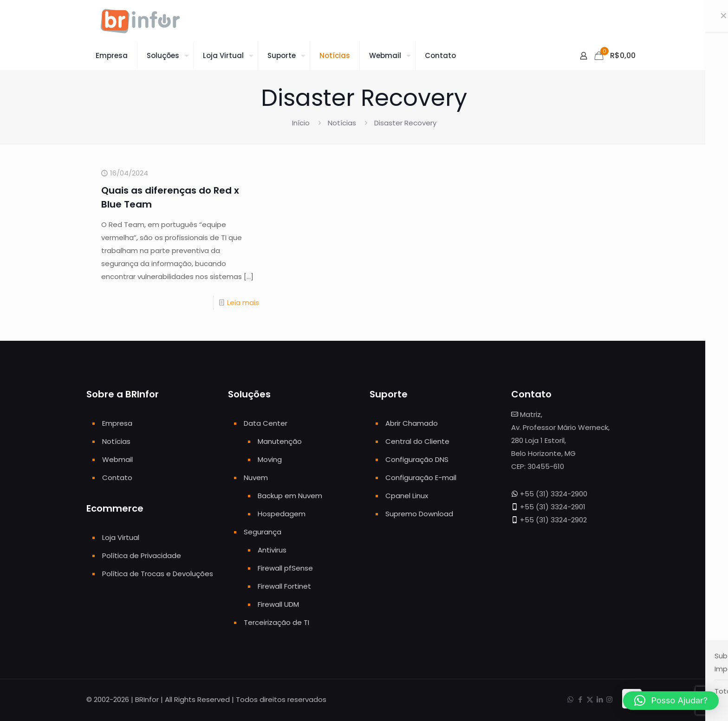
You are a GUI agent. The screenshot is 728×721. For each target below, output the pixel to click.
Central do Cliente (417, 441)
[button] (671, 701)
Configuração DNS (417, 459)
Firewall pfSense (285, 568)
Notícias (342, 123)
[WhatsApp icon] (570, 699)
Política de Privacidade (142, 555)
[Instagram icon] (609, 699)
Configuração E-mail (421, 477)
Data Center (266, 423)
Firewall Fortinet (284, 586)
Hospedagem (282, 514)
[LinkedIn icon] (600, 699)
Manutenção (280, 441)
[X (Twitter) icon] (590, 699)
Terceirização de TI (276, 622)
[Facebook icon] (580, 699)
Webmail (117, 459)
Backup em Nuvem (290, 496)
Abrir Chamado (412, 423)
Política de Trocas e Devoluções (158, 574)
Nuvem (256, 477)
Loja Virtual (121, 537)
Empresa (117, 423)
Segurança (263, 532)
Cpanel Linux (407, 496)
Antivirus (272, 550)
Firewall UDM (278, 604)
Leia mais (243, 302)
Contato (117, 477)
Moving (270, 459)
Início (301, 123)
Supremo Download (419, 514)
